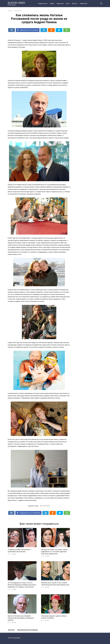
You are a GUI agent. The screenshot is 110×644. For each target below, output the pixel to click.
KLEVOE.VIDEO (16, 3)
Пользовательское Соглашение (27, 630)
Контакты (11, 630)
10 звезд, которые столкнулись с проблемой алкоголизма (19, 551)
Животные (60, 4)
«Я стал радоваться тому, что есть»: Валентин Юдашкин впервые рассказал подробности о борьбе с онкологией (22, 585)
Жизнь (52, 4)
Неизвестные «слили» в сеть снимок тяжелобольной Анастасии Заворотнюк (55, 584)
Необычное (84, 4)
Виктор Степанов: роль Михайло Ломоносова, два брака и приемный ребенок (21, 618)
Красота (75, 4)
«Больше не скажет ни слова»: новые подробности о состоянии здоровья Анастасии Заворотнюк (54, 552)
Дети (68, 4)
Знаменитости (43, 4)
